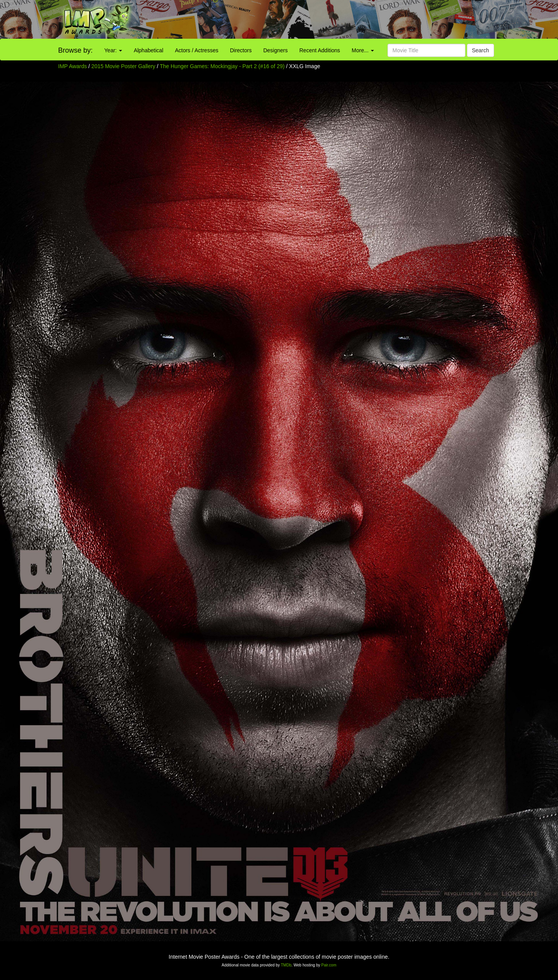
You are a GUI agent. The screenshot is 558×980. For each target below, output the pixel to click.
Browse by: (75, 50)
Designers (275, 50)
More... (363, 50)
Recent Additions (320, 50)
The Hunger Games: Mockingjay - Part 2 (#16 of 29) (222, 66)
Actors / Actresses (196, 50)
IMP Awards (72, 66)
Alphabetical (148, 50)
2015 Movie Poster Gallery (123, 66)
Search (480, 50)
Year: (113, 50)
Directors (241, 50)
